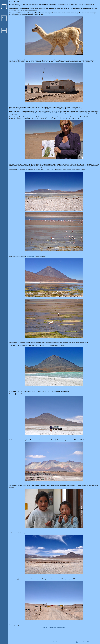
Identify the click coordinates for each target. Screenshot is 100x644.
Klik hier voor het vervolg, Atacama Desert (54, 627)
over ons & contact (25, 642)
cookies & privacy (54, 642)
